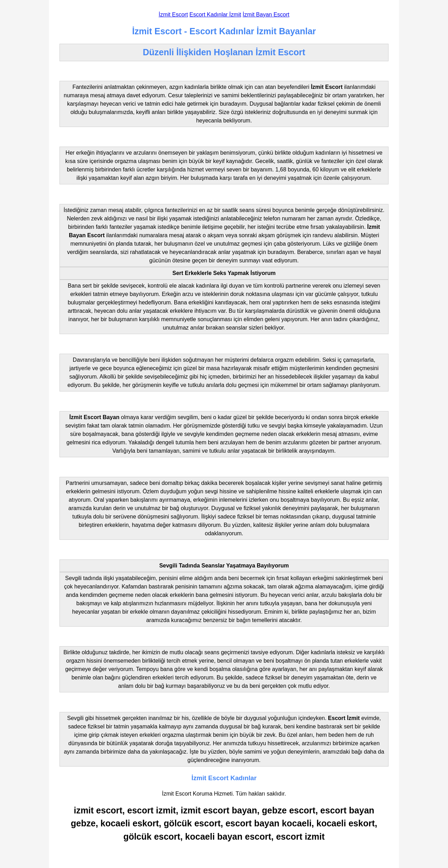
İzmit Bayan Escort (266, 15)
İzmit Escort (173, 15)
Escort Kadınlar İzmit (215, 15)
